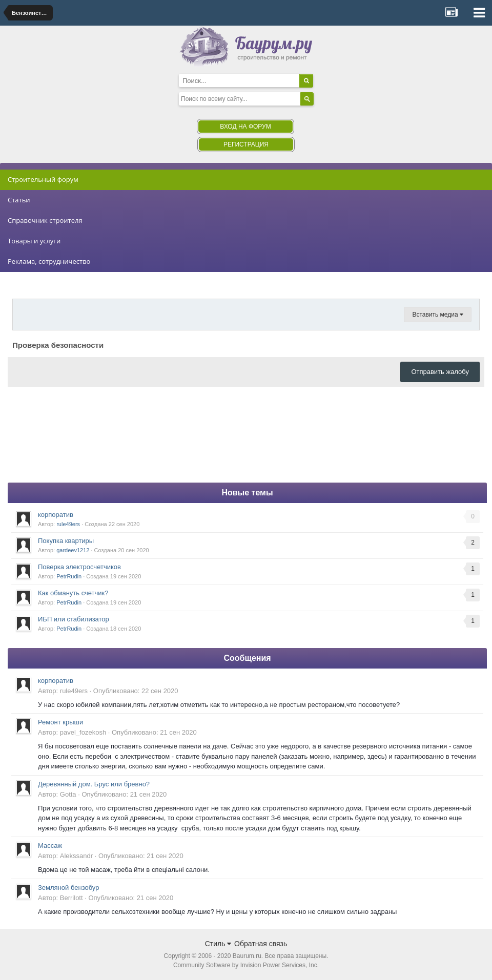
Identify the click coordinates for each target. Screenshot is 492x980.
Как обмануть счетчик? (73, 593)
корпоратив (56, 515)
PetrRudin (69, 576)
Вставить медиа (438, 315)
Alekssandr (76, 856)
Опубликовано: (136, 691)
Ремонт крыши (60, 722)
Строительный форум (43, 179)
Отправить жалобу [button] (440, 372)
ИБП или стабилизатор (74, 619)
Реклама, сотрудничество (49, 261)
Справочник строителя (45, 220)
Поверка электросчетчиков (79, 567)
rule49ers (68, 524)
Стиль (218, 944)
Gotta (68, 794)
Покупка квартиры (66, 541)
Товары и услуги (34, 241)
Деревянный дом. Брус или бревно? (94, 784)
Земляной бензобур (68, 888)
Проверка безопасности (58, 345)
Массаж (50, 846)
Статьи (19, 200)
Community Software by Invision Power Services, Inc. (246, 965)
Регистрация (246, 144)
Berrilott (71, 898)
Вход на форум (245, 127)
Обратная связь (261, 944)
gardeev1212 (73, 550)
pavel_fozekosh (83, 732)
